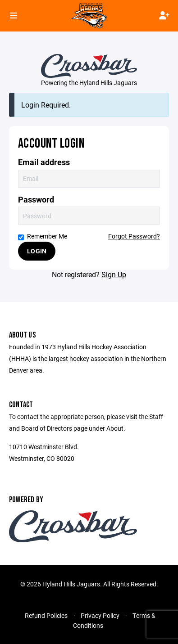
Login (37, 251)
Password (36, 200)
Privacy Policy (100, 615)
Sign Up (114, 274)
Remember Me (43, 236)
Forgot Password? (134, 236)
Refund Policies (46, 615)
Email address (44, 162)
